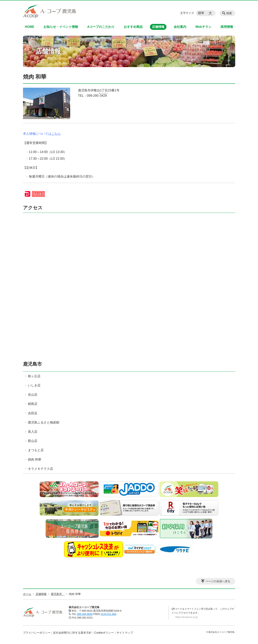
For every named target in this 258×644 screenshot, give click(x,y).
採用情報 (227, 27)
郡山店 (33, 441)
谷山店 (33, 395)
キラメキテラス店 (40, 469)
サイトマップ (125, 633)
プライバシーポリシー (37, 633)
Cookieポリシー (104, 633)
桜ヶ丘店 (34, 376)
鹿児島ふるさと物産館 (44, 422)
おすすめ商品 (133, 27)
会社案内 (180, 27)
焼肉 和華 (35, 460)
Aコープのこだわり (101, 27)
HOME (30, 27)
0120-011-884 (108, 614)
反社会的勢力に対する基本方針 (72, 633)
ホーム (27, 594)
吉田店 (33, 413)
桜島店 (33, 404)
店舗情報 (158, 27)
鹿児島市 (35, 364)
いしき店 (34, 385)
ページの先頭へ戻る (218, 581)
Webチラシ (203, 27)
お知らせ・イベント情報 (61, 27)
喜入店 (33, 432)
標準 (201, 13)
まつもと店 (36, 450)
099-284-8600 (85, 614)
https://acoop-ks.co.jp (187, 617)
